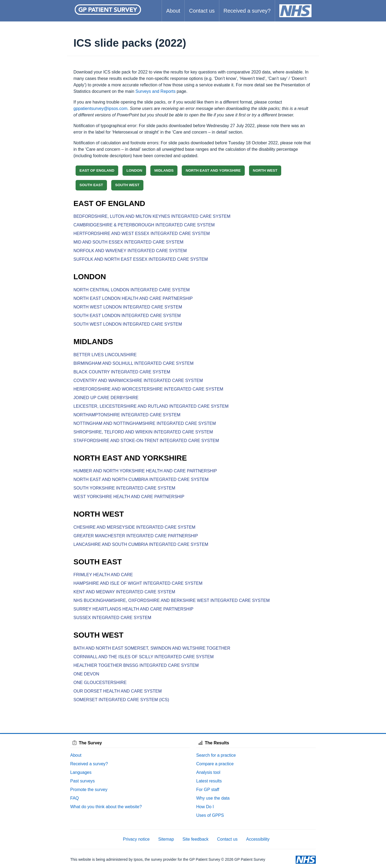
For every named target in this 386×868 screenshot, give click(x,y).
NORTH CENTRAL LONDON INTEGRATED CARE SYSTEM (132, 290)
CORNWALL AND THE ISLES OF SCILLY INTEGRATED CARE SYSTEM (144, 657)
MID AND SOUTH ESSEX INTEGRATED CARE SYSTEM (128, 242)
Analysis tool (208, 772)
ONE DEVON (86, 674)
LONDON (134, 170)
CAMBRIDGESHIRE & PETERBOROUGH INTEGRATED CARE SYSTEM (144, 225)
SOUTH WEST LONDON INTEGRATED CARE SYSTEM (128, 324)
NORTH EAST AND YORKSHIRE (213, 170)
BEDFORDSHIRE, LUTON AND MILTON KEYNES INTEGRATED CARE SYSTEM (152, 216)
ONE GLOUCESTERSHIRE (100, 683)
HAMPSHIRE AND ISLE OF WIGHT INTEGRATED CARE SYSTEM (138, 583)
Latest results (209, 781)
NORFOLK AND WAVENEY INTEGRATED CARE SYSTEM (130, 251)
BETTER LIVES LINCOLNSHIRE (105, 355)
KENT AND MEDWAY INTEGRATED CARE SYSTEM (124, 592)
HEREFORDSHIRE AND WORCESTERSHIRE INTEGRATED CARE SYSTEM (148, 389)
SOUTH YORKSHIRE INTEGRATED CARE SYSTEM (124, 488)
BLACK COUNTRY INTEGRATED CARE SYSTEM (122, 372)
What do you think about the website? (106, 807)
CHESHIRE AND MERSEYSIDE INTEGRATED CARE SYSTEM (134, 527)
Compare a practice (215, 764)
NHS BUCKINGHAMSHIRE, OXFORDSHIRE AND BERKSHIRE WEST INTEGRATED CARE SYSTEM (172, 600)
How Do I (205, 807)
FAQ (75, 798)
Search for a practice (216, 755)
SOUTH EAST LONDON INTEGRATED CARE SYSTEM (127, 316)
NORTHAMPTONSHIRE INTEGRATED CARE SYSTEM (127, 415)
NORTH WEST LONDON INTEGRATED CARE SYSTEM (128, 307)
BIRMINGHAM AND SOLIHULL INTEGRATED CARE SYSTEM (133, 363)
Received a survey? (247, 11)
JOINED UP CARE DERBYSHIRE (106, 398)
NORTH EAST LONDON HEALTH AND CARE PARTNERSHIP (133, 298)
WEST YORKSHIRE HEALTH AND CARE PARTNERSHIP (129, 497)
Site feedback (196, 839)
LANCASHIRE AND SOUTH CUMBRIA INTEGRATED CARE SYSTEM (141, 544)
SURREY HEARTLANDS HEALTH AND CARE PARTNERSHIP (133, 609)
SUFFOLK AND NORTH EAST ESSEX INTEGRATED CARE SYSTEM (141, 259)
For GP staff (208, 790)
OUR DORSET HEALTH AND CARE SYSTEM (118, 691)
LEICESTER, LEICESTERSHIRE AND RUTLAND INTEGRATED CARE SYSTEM (151, 406)
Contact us (202, 11)
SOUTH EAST (91, 185)
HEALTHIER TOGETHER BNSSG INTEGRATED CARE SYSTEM (136, 665)
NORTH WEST (265, 170)
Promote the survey (89, 790)
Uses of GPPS (210, 815)
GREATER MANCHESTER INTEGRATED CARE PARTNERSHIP (136, 536)
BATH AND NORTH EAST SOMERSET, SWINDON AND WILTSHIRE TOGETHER (152, 648)
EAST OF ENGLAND (97, 170)
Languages (81, 772)
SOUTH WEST (127, 185)
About (173, 11)
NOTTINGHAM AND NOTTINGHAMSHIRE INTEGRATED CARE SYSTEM (145, 423)
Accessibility (258, 839)
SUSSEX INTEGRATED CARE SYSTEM (112, 618)
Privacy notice (136, 839)
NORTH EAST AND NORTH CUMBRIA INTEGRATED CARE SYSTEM (141, 479)
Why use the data (213, 798)
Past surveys (83, 781)
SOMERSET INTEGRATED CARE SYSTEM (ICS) (121, 700)
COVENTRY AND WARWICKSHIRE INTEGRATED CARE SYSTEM (138, 380)
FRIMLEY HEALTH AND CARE (103, 575)
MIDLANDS (164, 170)
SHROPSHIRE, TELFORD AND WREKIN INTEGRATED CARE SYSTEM (143, 432)
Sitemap (166, 839)
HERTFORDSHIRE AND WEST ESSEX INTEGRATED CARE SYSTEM (142, 233)
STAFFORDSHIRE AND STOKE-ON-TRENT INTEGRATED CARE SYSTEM (146, 441)
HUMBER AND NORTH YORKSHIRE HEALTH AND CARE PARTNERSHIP (145, 471)
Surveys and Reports (155, 91)
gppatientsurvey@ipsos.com (100, 108)
